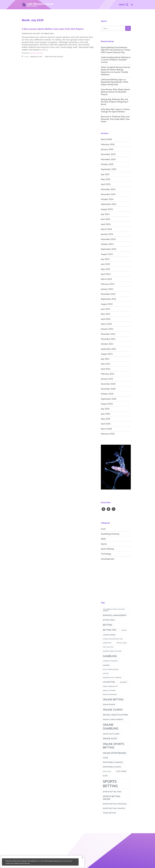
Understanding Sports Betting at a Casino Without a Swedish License (116, 60)
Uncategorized (108, 559)
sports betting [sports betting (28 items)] (110, 784)
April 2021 (106, 369)
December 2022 (108, 294)
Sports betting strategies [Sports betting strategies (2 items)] (115, 804)
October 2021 (107, 344)
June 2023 (105, 264)
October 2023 (107, 244)
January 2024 (107, 234)
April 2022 (106, 319)
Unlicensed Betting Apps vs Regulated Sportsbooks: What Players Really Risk (115, 82)
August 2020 (107, 404)
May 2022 (106, 314)
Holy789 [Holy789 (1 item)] (106, 673)
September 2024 (109, 204)
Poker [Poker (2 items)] (106, 758)
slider (103, 539)
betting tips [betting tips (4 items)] (110, 630)
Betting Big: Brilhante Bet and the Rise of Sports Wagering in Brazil (115, 102)
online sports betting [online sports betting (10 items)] (114, 746)
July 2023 (105, 259)
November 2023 (108, 239)
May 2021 (106, 364)
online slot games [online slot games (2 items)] (111, 734)
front (103, 529)
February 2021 (108, 374)
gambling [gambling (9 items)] (110, 656)
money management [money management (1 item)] (110, 694)
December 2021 (108, 334)
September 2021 (109, 349)
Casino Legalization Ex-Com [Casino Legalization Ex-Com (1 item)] (113, 639)
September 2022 (109, 299)
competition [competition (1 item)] (107, 643)
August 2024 (107, 209)
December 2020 (108, 384)
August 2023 (107, 254)
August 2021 (107, 354)
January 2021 (107, 379)
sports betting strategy (54, 57)
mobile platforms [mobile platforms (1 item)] (109, 690)
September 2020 (109, 399)
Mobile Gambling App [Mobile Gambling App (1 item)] (110, 686)
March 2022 (106, 324)
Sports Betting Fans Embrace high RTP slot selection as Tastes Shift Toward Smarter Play (116, 50)
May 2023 (106, 269)
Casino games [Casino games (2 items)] (109, 635)
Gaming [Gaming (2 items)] (106, 665)
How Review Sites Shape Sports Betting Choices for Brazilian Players (115, 92)
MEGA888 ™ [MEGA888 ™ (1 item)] (124, 682)
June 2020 (105, 414)
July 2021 (105, 359)
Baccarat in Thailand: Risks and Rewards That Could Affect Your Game (115, 119)
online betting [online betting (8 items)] (113, 699)
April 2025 (106, 184)
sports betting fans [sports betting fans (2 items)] (112, 792)
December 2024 (108, 189)
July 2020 (105, 409)
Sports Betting (107, 549)
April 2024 (106, 224)
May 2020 (106, 419)
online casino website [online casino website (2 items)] (113, 719)
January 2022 (107, 329)
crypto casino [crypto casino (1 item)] (122, 643)
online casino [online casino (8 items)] (113, 710)
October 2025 (107, 164)
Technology (106, 554)
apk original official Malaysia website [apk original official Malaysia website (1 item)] (114, 610)
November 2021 (108, 339)
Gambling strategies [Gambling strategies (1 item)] (110, 661)
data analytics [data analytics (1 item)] (108, 647)
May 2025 (106, 179)
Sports (104, 544)
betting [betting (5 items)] (108, 625)
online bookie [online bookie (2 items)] (109, 704)
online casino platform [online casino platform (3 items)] (115, 715)
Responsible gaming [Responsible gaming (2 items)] (112, 767)
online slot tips (36, 57)
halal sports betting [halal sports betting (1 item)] (111, 669)
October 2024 (107, 199)
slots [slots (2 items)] (105, 776)
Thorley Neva (48, 34)
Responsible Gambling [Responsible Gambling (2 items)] (113, 762)
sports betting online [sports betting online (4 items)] (112, 798)
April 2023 (106, 274)
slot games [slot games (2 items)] (121, 771)
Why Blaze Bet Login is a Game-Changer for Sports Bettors (116, 110)
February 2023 (108, 284)
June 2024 (105, 219)
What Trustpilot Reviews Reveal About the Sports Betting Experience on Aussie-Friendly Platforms (116, 71)
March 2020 (106, 429)
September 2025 (109, 169)
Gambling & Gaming (110, 534)
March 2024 (106, 229)
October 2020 (107, 394)
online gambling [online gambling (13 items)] (111, 727)
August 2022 (107, 304)
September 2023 (109, 249)
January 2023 (107, 289)
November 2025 (108, 159)
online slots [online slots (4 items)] (110, 738)
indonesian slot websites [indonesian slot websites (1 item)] (112, 678)
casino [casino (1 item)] (124, 630)
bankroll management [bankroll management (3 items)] (115, 615)
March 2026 (106, 139)
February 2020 (108, 434)
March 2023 (106, 279)
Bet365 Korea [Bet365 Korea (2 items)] (109, 620)
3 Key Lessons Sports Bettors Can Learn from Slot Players (53, 29)
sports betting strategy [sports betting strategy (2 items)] (114, 808)
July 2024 (105, 214)
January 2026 (107, 149)
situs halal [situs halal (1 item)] (107, 771)
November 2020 (108, 389)
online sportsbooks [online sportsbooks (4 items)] (115, 753)
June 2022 (105, 309)
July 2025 (105, 174)
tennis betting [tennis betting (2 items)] (109, 813)
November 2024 (108, 194)
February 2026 (108, 144)
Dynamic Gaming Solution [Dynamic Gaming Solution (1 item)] (112, 651)
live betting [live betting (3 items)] (109, 682)
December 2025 (108, 154)
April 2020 (106, 424)
